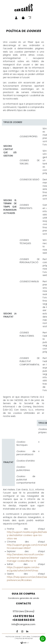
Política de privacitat (24, 639)
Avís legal (27, 637)
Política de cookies (13, 637)
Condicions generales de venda (23, 598)
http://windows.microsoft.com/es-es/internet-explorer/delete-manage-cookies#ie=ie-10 (26, 558)
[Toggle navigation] (30, 17)
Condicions (37, 637)
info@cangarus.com (23, 624)
